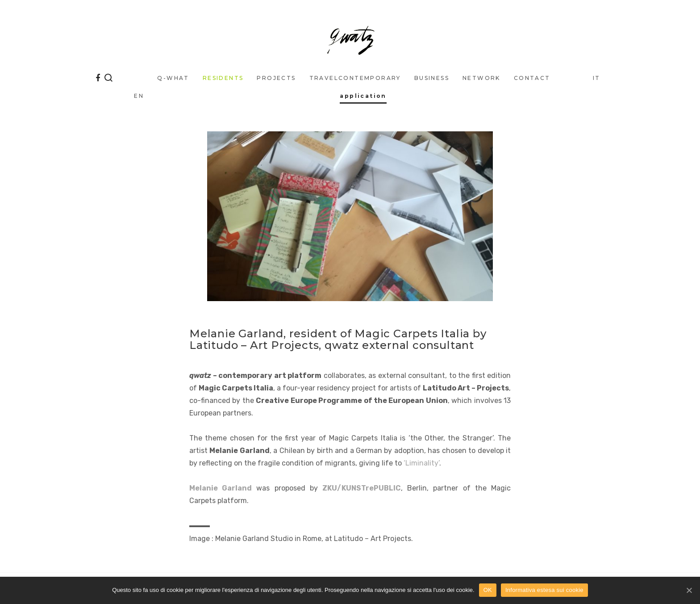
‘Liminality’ (421, 463)
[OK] (689, 590)
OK (488, 590)
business (432, 78)
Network (481, 78)
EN (139, 96)
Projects (276, 78)
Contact (532, 78)
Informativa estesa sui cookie (544, 590)
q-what (173, 78)
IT (597, 78)
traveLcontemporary (355, 78)
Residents (223, 78)
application (363, 96)
